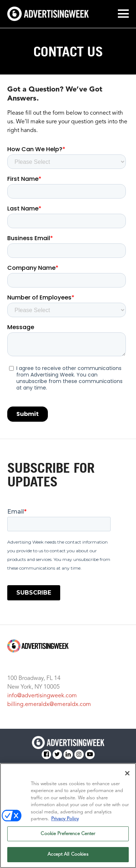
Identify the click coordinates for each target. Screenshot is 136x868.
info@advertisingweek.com (42, 696)
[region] (68, 816)
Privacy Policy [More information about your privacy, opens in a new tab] (65, 819)
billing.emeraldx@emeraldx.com (49, 705)
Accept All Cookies (68, 854)
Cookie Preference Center (68, 834)
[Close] (127, 773)
